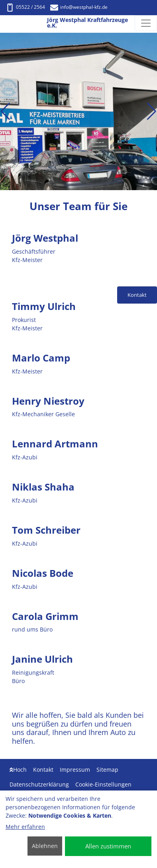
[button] (5, 111)
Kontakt (43, 770)
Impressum (75, 770)
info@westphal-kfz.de (79, 7)
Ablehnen (45, 846)
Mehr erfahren (25, 827)
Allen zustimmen (108, 846)
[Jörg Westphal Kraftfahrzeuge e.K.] (5, 23)
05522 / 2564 (26, 7)
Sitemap (107, 770)
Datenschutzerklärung (39, 784)
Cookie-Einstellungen (103, 784)
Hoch (18, 770)
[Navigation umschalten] (146, 23)
